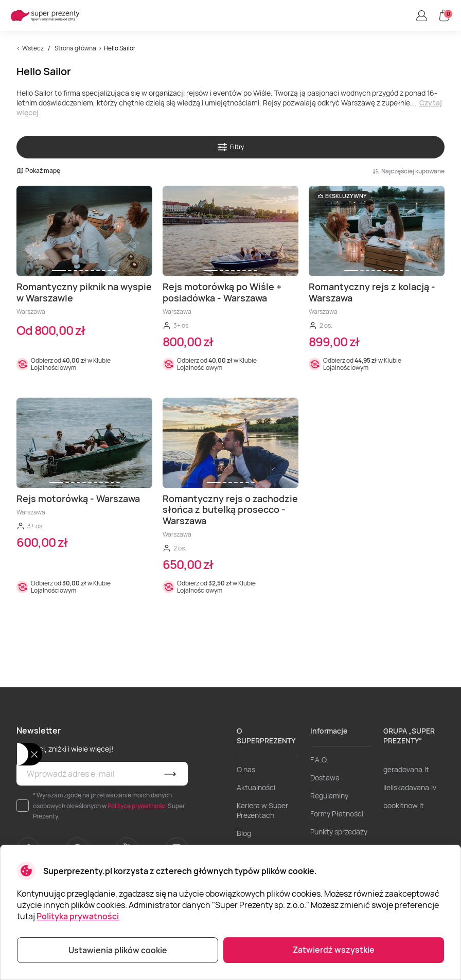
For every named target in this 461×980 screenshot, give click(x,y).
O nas (246, 769)
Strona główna (75, 48)
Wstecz (33, 48)
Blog (244, 833)
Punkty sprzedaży (339, 832)
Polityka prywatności (78, 916)
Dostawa (325, 778)
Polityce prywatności (137, 806)
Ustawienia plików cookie (118, 950)
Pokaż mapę (38, 171)
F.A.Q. (320, 760)
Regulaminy (329, 796)
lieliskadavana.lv (410, 787)
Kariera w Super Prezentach (262, 810)
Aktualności (256, 787)
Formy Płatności (337, 814)
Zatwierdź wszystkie (334, 950)
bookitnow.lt (404, 805)
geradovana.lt (406, 769)
